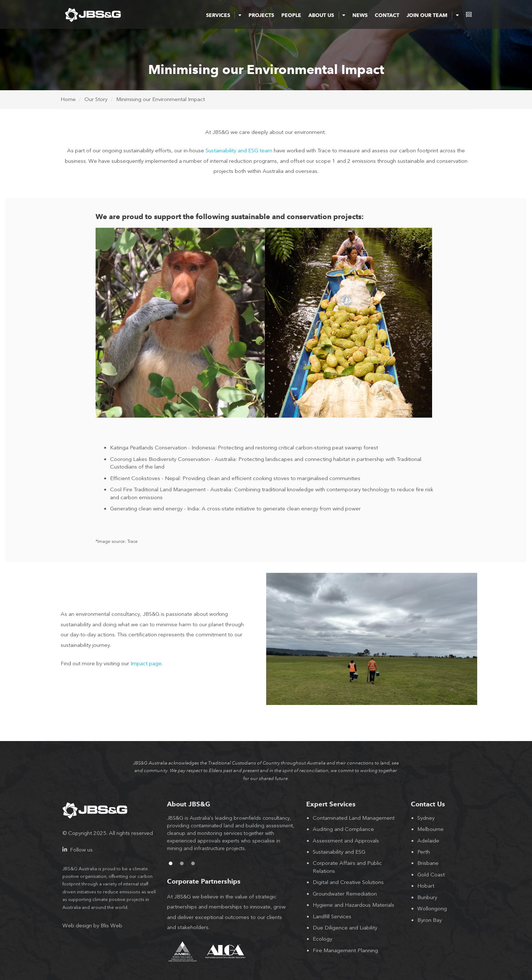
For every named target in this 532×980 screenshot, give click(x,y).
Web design (77, 925)
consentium (469, 14)
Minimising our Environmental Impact (161, 99)
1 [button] (171, 863)
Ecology (322, 939)
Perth (424, 852)
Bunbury (427, 897)
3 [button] (193, 863)
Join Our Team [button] (432, 15)
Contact (387, 15)
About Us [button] (327, 15)
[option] (231, 837)
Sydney (426, 818)
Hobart (426, 886)
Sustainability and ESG (339, 852)
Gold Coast (431, 875)
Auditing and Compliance (343, 829)
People (291, 15)
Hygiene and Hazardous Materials (353, 905)
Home (68, 99)
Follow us (78, 850)
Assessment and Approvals (346, 841)
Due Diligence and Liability (345, 928)
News (360, 15)
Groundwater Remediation (345, 894)
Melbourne (430, 829)
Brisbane (428, 863)
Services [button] (224, 15)
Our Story (96, 99)
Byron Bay (430, 920)
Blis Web (111, 925)
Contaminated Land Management (354, 818)
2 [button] (182, 863)
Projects (261, 15)
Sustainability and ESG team (239, 151)
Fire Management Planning (345, 950)
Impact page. (147, 663)
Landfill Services (332, 916)
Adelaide (428, 841)
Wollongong (432, 909)
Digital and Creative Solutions (348, 882)
